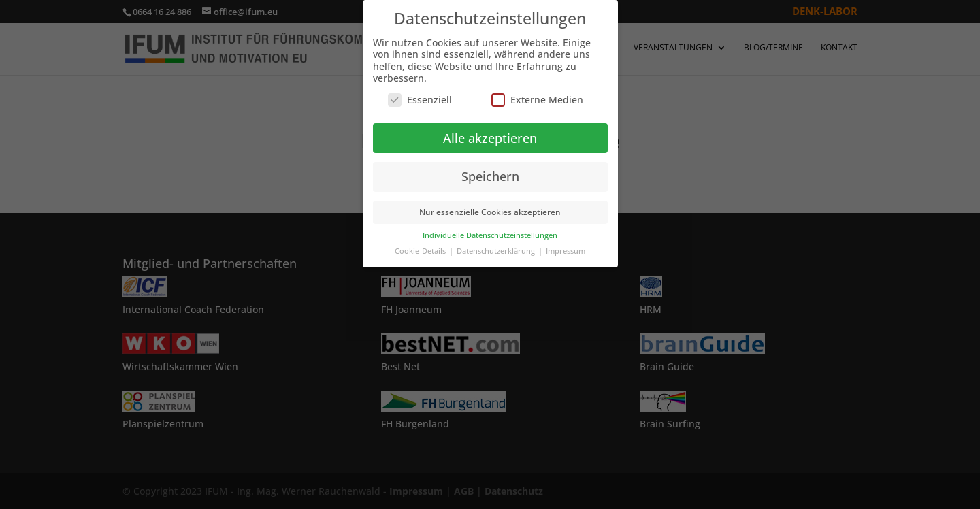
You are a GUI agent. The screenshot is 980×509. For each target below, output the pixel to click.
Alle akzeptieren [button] (490, 138)
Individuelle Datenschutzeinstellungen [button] (490, 235)
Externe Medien (537, 100)
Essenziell (420, 100)
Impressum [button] (566, 251)
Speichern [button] (490, 176)
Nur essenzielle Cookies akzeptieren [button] (490, 212)
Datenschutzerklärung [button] (497, 251)
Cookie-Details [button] (421, 251)
